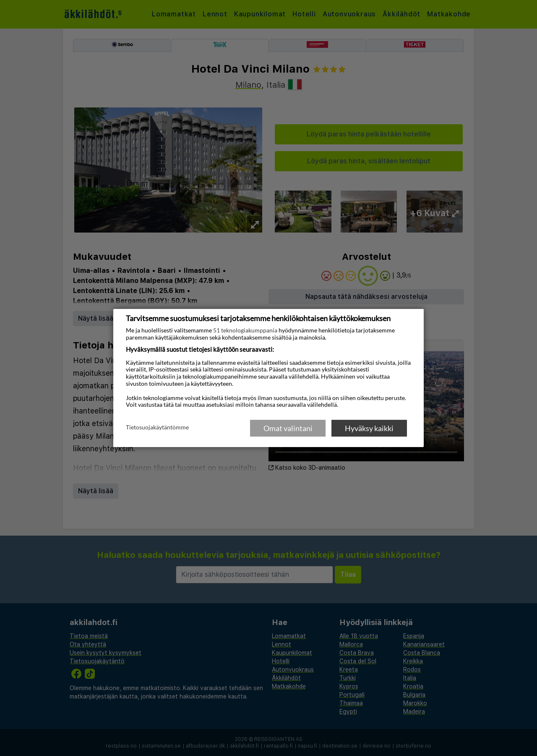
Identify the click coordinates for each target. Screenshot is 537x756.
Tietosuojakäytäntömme (157, 428)
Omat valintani (288, 428)
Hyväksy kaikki (369, 428)
